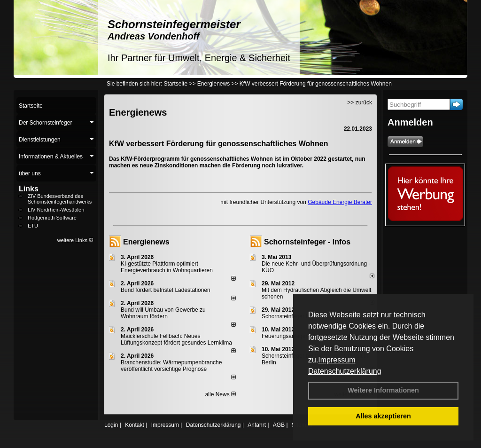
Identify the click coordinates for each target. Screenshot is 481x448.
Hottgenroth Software (52, 218)
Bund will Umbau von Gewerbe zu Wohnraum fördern (163, 313)
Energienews (146, 242)
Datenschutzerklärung (345, 371)
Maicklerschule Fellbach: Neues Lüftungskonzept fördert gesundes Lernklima (176, 339)
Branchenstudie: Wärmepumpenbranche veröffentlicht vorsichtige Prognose (171, 366)
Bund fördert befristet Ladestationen (166, 290)
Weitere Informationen (383, 390)
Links (29, 189)
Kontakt (135, 425)
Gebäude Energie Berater (340, 202)
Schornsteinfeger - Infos (307, 242)
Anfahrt (257, 425)
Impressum (337, 360)
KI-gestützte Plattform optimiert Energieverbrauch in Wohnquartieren (167, 267)
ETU (33, 226)
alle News (221, 394)
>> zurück (360, 102)
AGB (279, 425)
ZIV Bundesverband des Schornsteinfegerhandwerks (60, 199)
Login (111, 425)
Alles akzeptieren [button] (383, 416)
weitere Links (75, 240)
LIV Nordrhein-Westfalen (56, 210)
